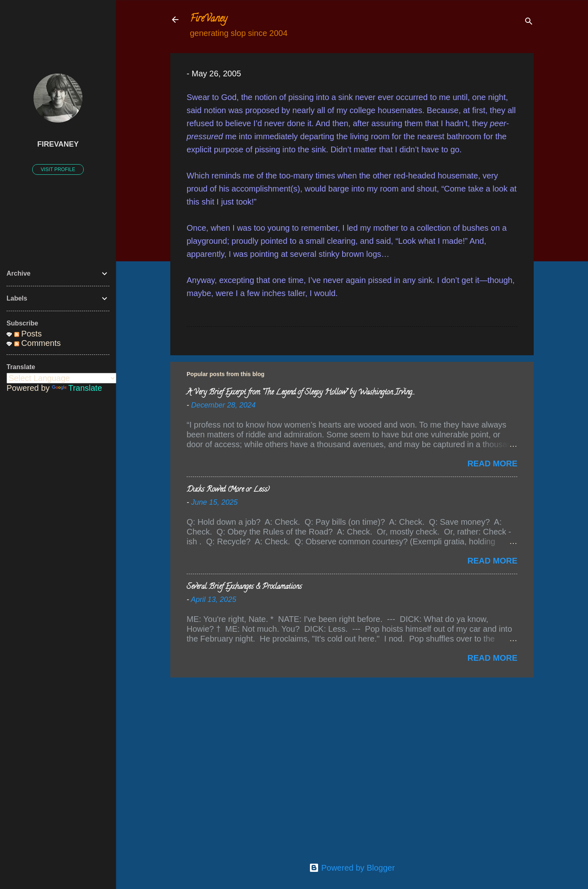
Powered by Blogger (352, 868)
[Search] (529, 22)
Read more (492, 463)
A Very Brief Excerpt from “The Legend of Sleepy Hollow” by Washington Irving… (300, 393)
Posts (28, 334)
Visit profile (58, 169)
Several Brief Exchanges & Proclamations (244, 587)
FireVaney (208, 19)
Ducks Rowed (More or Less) (228, 490)
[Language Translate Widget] (61, 378)
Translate (77, 388)
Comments (38, 343)
